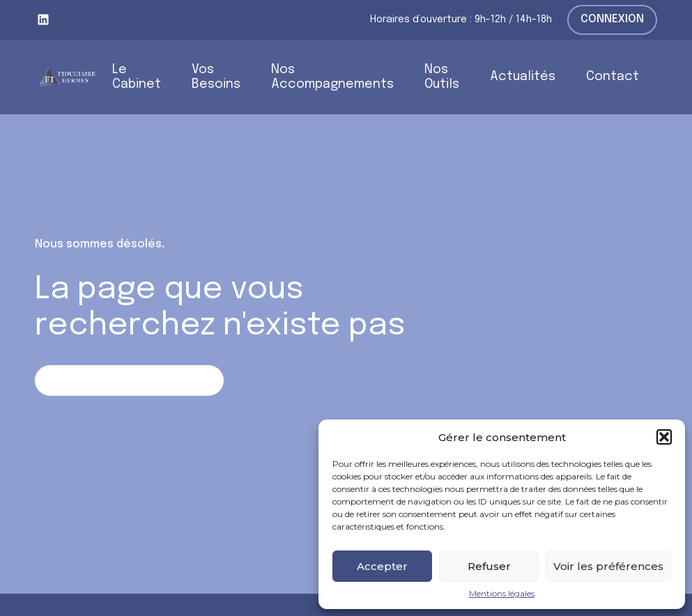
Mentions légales (502, 594)
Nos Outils (442, 77)
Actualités (523, 77)
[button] (664, 437)
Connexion (612, 19)
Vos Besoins (216, 77)
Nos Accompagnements (332, 77)
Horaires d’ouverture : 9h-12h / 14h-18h (461, 20)
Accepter (382, 566)
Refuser (489, 566)
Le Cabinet (137, 77)
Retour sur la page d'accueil (129, 380)
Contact (613, 77)
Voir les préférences (608, 566)
